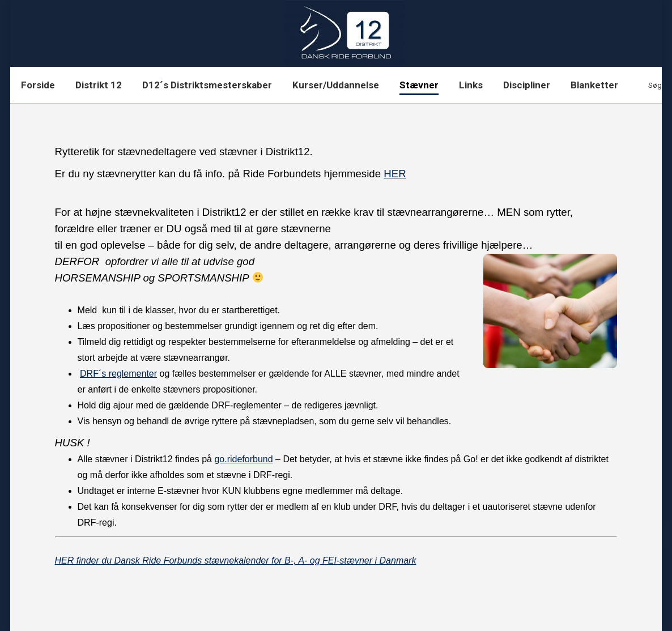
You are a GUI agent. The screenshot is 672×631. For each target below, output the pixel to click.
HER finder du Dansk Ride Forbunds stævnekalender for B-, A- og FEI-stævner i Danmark (236, 560)
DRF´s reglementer (118, 374)
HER (395, 174)
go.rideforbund (243, 459)
